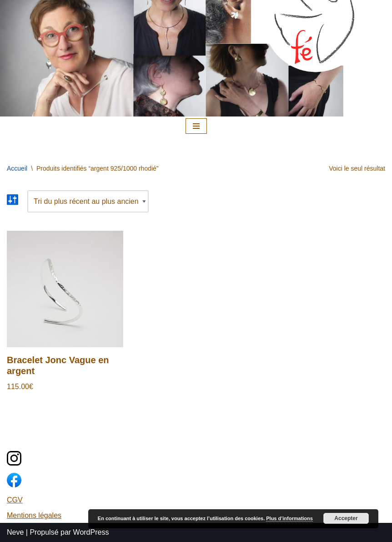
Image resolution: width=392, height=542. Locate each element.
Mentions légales (34, 515)
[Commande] (88, 202)
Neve (15, 532)
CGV (15, 500)
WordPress (91, 532)
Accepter (346, 518)
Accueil (17, 168)
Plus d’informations (289, 518)
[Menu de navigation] (196, 126)
